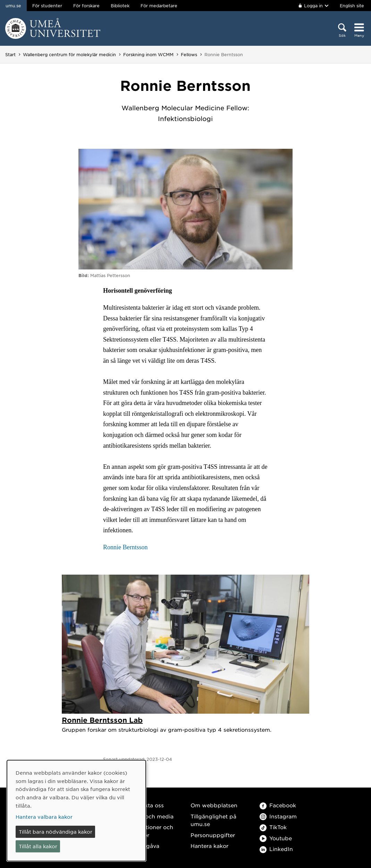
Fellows (189, 54)
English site (352, 6)
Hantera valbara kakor (44, 817)
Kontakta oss (146, 805)
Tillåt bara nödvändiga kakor (56, 832)
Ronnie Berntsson (125, 547)
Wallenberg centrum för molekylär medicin (69, 54)
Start (10, 54)
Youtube (276, 838)
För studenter (47, 6)
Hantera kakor (209, 846)
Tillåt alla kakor (38, 846)
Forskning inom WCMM (148, 54)
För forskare (86, 6)
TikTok (273, 827)
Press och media (151, 816)
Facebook (278, 805)
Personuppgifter (213, 835)
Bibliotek (120, 6)
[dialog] (76, 811)
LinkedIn (276, 849)
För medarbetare (159, 6)
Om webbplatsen (214, 805)
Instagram (278, 816)
